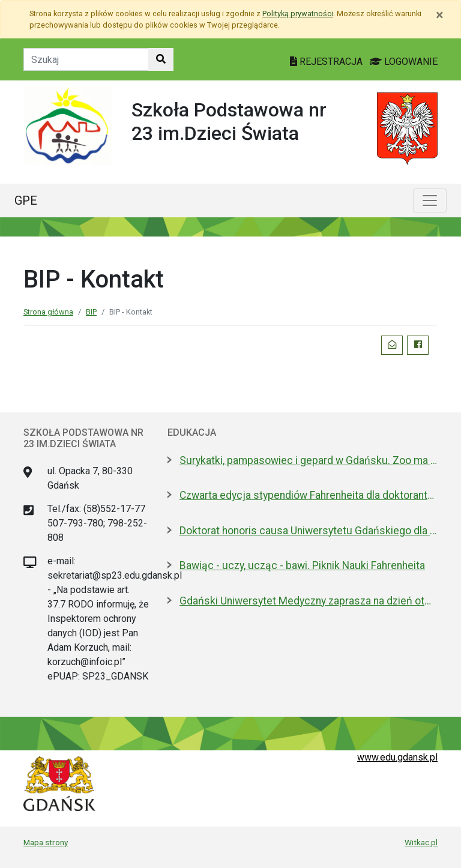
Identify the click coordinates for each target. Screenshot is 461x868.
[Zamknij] (440, 15)
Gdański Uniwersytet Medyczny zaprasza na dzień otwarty (309, 601)
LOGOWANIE (404, 62)
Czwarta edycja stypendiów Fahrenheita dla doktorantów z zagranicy (309, 495)
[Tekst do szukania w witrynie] (86, 59)
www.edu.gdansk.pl (397, 757)
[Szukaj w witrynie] (161, 59)
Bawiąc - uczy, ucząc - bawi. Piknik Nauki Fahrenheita (302, 565)
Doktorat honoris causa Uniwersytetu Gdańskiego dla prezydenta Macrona (309, 531)
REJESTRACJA (327, 62)
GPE (26, 200)
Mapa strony (46, 842)
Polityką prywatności (298, 14)
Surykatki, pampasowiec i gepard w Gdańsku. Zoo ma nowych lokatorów (309, 460)
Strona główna (48, 312)
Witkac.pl (421, 842)
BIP (91, 312)
